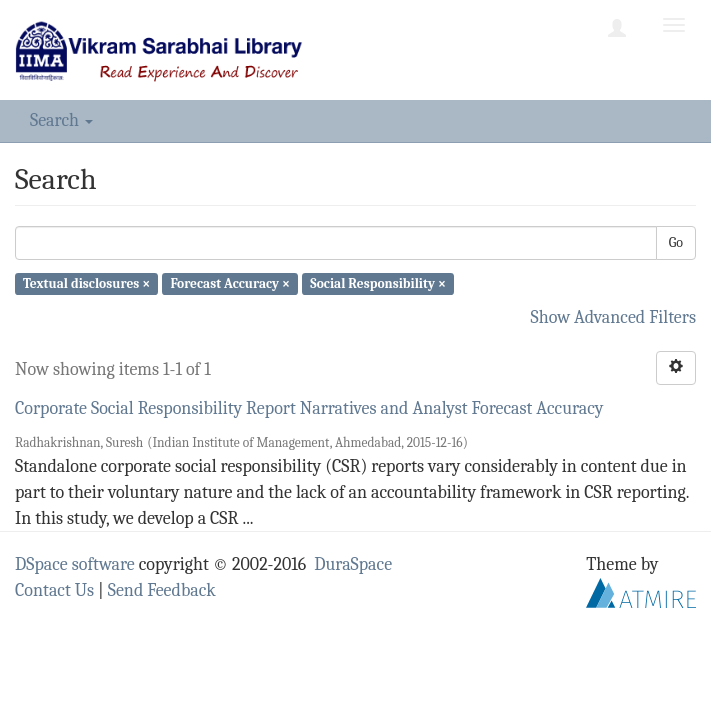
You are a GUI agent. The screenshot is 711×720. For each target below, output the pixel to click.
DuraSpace (353, 564)
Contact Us (54, 590)
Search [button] (61, 120)
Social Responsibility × (378, 283)
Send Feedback (162, 590)
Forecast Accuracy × (230, 283)
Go (676, 242)
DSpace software (75, 564)
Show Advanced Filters (614, 317)
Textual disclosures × (86, 283)
